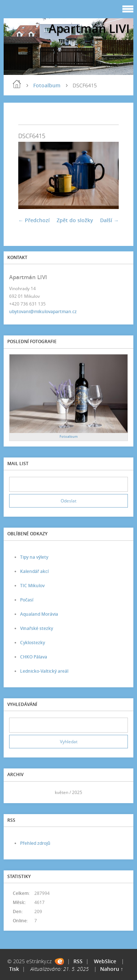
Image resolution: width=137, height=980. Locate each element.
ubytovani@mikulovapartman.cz (43, 312)
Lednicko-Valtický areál (44, 671)
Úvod (17, 84)
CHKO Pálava (34, 657)
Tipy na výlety (34, 557)
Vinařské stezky (37, 628)
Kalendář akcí (34, 571)
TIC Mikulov (32, 586)
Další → (109, 220)
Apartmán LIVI (89, 28)
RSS (78, 961)
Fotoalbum (47, 85)
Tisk (14, 969)
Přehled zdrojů (35, 843)
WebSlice (105, 961)
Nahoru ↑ (112, 969)
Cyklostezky (33, 643)
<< (17, 792)
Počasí (27, 600)
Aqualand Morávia (39, 614)
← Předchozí (34, 220)
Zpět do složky (75, 220)
